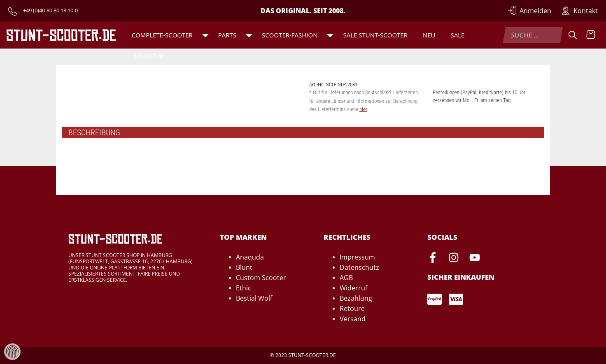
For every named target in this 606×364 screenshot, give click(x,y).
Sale (458, 35)
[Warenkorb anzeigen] (591, 35)
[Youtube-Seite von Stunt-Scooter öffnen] (475, 259)
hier (363, 109)
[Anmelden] (530, 11)
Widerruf (353, 288)
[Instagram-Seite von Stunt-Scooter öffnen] (454, 259)
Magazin (148, 56)
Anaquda (250, 257)
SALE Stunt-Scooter (375, 35)
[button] (205, 35)
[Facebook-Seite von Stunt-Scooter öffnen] (433, 259)
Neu (429, 35)
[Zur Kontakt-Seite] (580, 11)
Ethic (244, 288)
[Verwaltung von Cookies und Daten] (12, 351)
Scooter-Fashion (290, 35)
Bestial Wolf (254, 298)
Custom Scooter (261, 278)
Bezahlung (356, 298)
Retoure (352, 308)
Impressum (357, 257)
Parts (227, 35)
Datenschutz (359, 267)
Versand (353, 319)
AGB (346, 278)
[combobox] (533, 35)
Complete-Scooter (162, 35)
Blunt (244, 267)
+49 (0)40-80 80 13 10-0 (50, 10)
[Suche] (573, 35)
